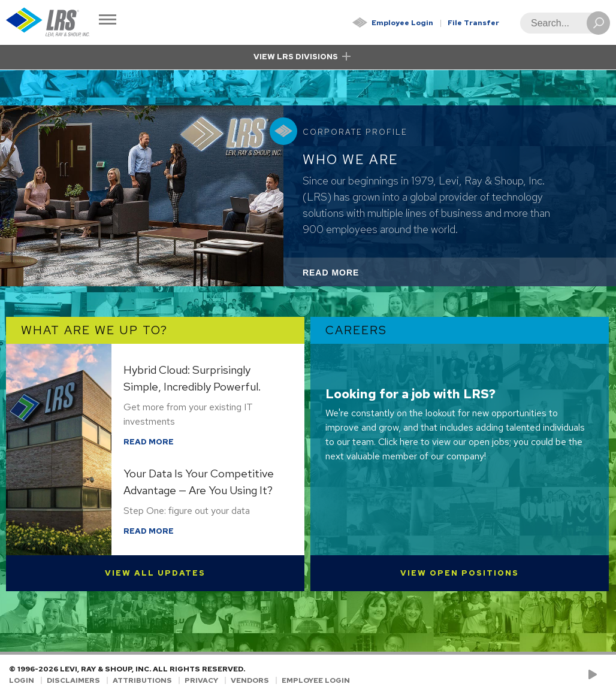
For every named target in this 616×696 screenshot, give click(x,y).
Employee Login (402, 23)
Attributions (142, 680)
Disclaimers (73, 680)
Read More (347, 276)
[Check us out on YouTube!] (595, 675)
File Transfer (473, 23)
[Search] (561, 23)
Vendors (250, 680)
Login (22, 680)
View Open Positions (460, 573)
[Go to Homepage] (48, 22)
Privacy (201, 680)
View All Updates (155, 573)
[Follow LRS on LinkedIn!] (605, 675)
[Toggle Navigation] (108, 21)
